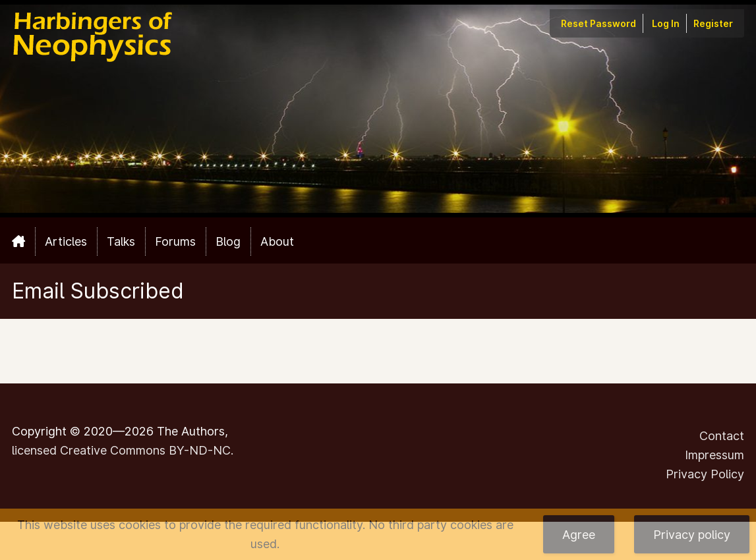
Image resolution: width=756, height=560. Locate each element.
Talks (121, 241)
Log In (666, 23)
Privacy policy (692, 535)
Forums (175, 241)
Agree (579, 535)
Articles (66, 241)
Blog (228, 241)
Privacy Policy (705, 474)
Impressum (714, 455)
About (277, 241)
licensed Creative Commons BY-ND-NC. (123, 450)
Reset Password (598, 23)
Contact (722, 436)
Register (713, 23)
